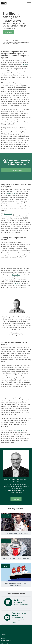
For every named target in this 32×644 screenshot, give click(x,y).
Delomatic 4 (27, 65)
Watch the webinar (16, 170)
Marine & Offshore (16, 41)
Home (4, 41)
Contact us (8, 32)
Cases (8, 41)
